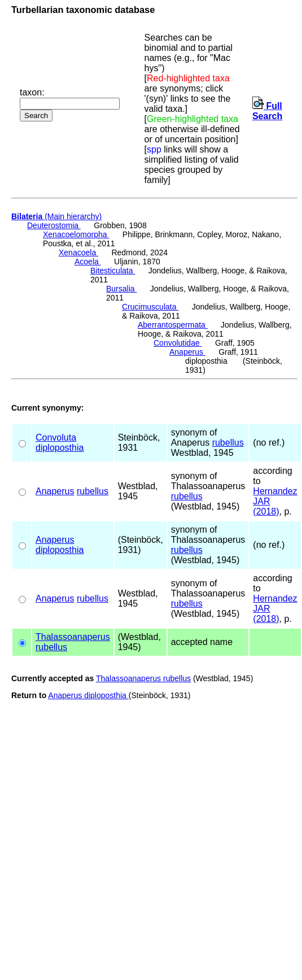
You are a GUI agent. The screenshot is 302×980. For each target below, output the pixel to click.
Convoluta (56, 437)
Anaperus (187, 352)
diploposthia (60, 448)
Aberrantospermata (173, 325)
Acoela (88, 262)
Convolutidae (178, 343)
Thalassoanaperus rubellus (143, 678)
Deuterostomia (54, 225)
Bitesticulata (113, 271)
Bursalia (121, 289)
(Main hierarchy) (56, 216)
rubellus (228, 443)
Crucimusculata (150, 307)
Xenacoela (78, 252)
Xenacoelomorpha (76, 234)
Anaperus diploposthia (88, 695)
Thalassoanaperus (73, 637)
